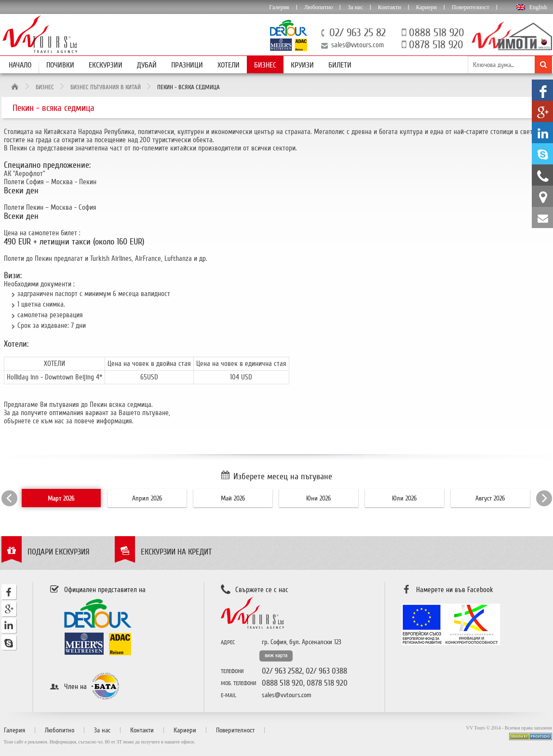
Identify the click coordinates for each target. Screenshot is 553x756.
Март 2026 (61, 498)
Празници (187, 65)
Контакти (390, 7)
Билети (340, 65)
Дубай (147, 65)
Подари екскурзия (59, 552)
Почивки (60, 65)
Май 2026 (233, 498)
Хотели (229, 65)
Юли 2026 (404, 498)
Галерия (279, 7)
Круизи (302, 65)
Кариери (426, 7)
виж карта (276, 655)
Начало (20, 65)
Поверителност (471, 7)
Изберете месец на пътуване (283, 476)
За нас (355, 7)
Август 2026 (490, 498)
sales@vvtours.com (357, 45)
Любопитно (319, 7)
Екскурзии (106, 65)
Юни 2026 (318, 498)
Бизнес (265, 65)
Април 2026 (147, 498)
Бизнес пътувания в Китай (106, 87)
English (538, 7)
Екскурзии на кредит (176, 552)
